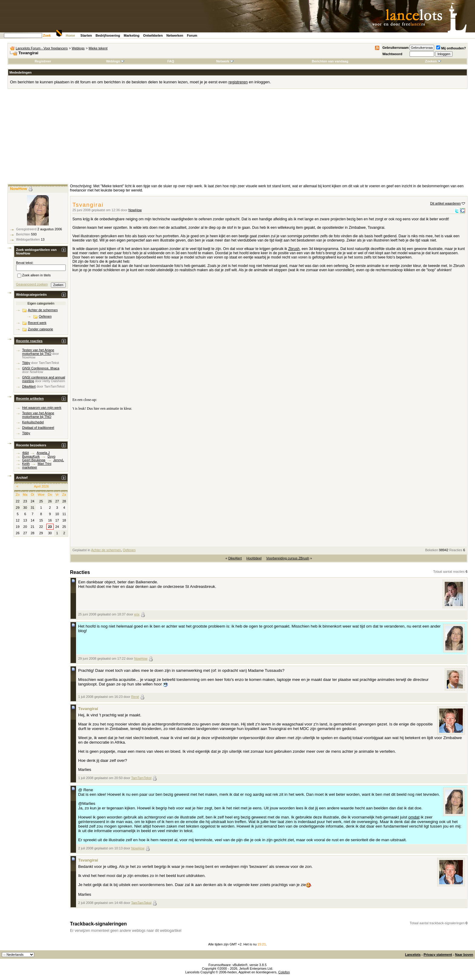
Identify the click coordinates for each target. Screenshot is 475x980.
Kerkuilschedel (33, 422)
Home (70, 35)
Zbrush (294, 249)
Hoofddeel (254, 558)
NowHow (135, 210)
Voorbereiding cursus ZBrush (288, 558)
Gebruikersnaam (395, 48)
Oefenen (129, 550)
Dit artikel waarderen (445, 203)
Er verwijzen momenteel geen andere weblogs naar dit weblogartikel (126, 931)
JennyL (59, 460)
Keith (26, 464)
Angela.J (43, 453)
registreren (238, 82)
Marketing (131, 35)
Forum (192, 35)
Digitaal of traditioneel (38, 428)
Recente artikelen (30, 398)
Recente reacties (29, 341)
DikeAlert (235, 558)
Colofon (284, 972)
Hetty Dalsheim (54, 381)
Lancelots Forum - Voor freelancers (42, 48)
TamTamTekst (141, 778)
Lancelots (413, 955)
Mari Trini (44, 464)
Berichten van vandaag (330, 61)
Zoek (47, 35)
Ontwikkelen (153, 35)
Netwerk (225, 61)
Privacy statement (438, 955)
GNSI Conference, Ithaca (41, 368)
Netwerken (175, 35)
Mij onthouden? (451, 48)
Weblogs (78, 48)
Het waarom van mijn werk (42, 408)
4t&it (25, 453)
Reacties (456, 550)
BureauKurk (31, 456)
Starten (86, 35)
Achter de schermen (106, 550)
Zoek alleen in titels (34, 276)
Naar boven (464, 955)
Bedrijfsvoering (108, 35)
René (135, 697)
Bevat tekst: (25, 263)
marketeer (30, 467)
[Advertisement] (237, 138)
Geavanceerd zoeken (32, 284)
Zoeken (433, 61)
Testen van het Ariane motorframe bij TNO (38, 352)
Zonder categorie (40, 329)
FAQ (171, 61)
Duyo (51, 456)
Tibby (26, 363)
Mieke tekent (98, 48)
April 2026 (42, 486)
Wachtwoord (392, 54)
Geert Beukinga (34, 460)
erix (137, 614)
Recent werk (37, 323)
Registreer (43, 61)
